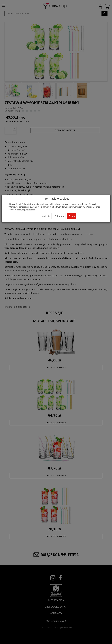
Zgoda (72, 216)
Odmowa (59, 216)
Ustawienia (44, 216)
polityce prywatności (26, 210)
